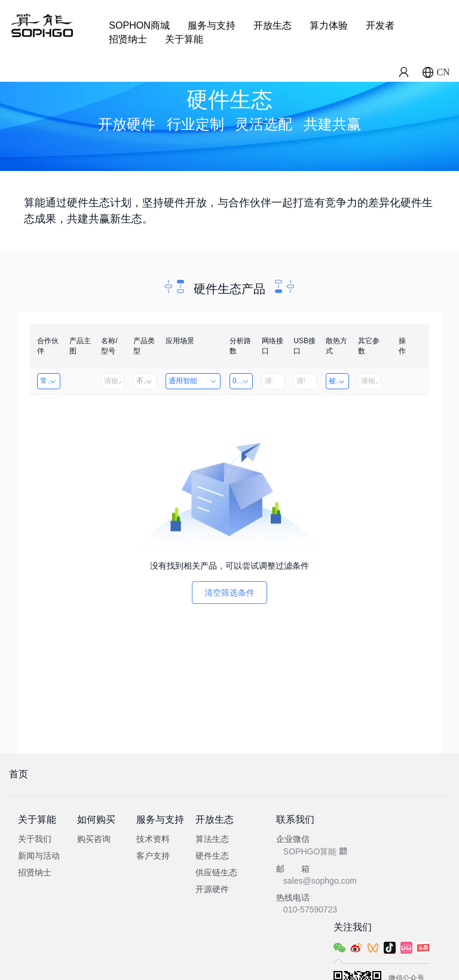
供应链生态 (216, 872)
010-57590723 (310, 909)
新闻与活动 (39, 856)
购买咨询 (94, 839)
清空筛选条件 (229, 593)
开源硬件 (212, 889)
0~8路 (242, 381)
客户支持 (153, 856)
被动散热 (339, 381)
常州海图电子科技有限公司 (50, 381)
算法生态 (212, 839)
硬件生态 (212, 856)
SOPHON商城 (139, 25)
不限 (145, 381)
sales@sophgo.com (320, 881)
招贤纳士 (128, 39)
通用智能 (193, 381)
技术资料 (153, 839)
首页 (19, 774)
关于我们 (35, 839)
